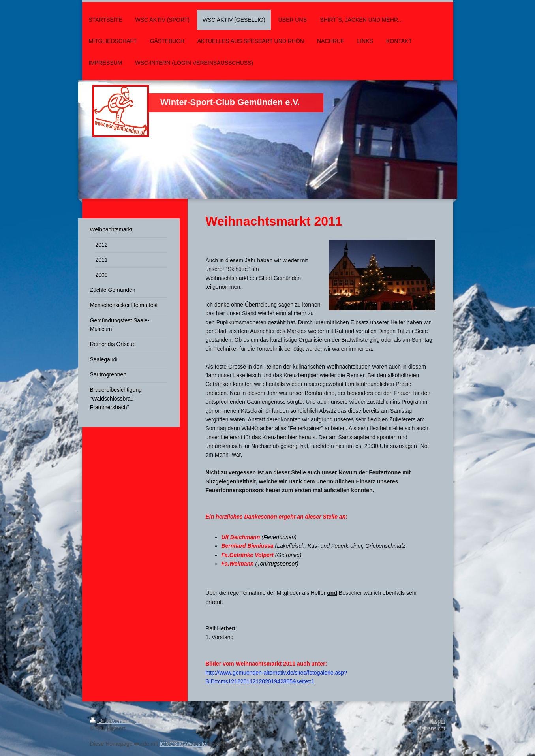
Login (438, 721)
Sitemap (145, 721)
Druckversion (111, 721)
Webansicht (431, 728)
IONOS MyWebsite (183, 744)
